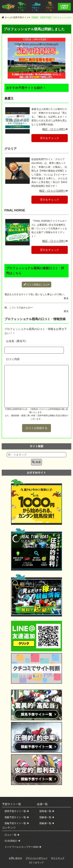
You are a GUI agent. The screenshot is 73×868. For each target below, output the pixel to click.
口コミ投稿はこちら (37, 285)
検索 (36, 462)
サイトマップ (58, 858)
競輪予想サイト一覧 (17, 823)
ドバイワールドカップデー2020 (23, 847)
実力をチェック (50, 138)
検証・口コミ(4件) (55, 129)
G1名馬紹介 (12, 841)
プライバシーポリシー (36, 858)
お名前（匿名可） (17, 341)
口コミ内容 (13, 359)
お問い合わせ (15, 858)
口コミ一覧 (12, 835)
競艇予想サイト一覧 (17, 817)
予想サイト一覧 (22, 7)
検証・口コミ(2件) (55, 241)
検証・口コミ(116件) (53, 191)
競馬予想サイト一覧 (17, 811)
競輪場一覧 (47, 823)
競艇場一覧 (47, 817)
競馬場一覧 (47, 811)
